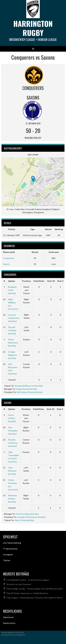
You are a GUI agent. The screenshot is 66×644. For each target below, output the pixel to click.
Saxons (6, 264)
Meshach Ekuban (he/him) (13, 499)
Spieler (12, 281)
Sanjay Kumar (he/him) (27, 389)
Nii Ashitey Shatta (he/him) (30, 392)
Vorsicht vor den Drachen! (19, 584)
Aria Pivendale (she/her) (13, 431)
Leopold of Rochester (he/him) (31, 517)
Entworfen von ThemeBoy (13, 635)
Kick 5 (60, 281)
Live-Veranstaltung (12, 543)
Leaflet (40, 205)
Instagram (8, 554)
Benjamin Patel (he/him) (13, 290)
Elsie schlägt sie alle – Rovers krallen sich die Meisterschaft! (35, 589)
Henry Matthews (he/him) (13, 343)
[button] (33, 179)
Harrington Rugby (33, 28)
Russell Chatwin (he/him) (12, 330)
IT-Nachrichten (10, 549)
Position (26, 281)
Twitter (7, 560)
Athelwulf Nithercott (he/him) (29, 386)
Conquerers (9, 258)
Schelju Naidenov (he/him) (13, 355)
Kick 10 (51, 281)
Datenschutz (9, 623)
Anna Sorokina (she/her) (27, 514)
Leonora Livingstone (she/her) (14, 318)
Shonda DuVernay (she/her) (13, 443)
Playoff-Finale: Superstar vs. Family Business (27, 593)
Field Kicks (39, 281)
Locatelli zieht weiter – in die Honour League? (28, 580)
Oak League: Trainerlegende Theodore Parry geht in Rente (35, 598)
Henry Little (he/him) (24, 520)
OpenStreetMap (53, 205)
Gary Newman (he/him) (12, 471)
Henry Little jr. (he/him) (12, 418)
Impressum (8, 617)
